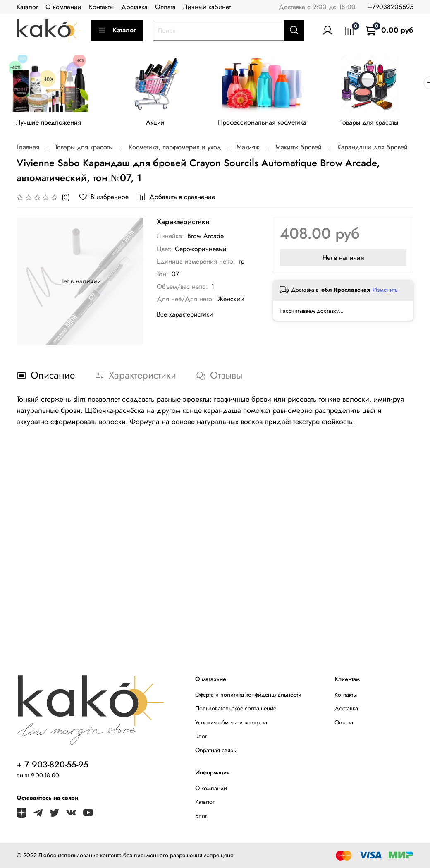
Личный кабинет (207, 7)
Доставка (134, 7)
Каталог (27, 7)
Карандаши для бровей (373, 149)
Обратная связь (216, 750)
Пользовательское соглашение (236, 708)
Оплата (165, 7)
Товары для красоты (380, 124)
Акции (160, 124)
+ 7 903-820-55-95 (53, 765)
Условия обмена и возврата (231, 722)
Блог (201, 736)
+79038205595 (391, 7)
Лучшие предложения (50, 124)
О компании (63, 7)
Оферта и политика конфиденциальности (248, 695)
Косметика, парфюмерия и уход (175, 149)
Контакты (101, 7)
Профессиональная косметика (270, 124)
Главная (28, 149)
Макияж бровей (299, 149)
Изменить (385, 291)
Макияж (248, 149)
